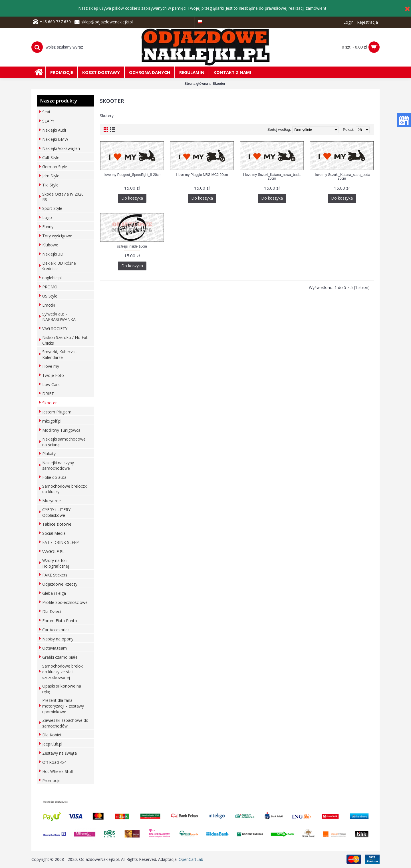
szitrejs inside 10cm (132, 246)
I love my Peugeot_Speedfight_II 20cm (132, 175)
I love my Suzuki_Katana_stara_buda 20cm (342, 177)
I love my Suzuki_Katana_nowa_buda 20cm (272, 177)
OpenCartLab (191, 859)
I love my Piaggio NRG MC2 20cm (202, 175)
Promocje (51, 780)
